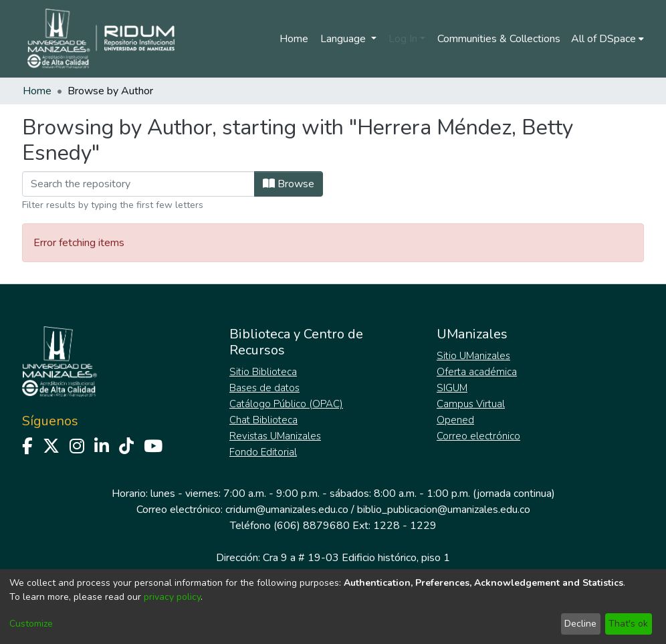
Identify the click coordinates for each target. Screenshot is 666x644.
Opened (455, 420)
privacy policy (172, 597)
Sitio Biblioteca (263, 372)
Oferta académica (477, 372)
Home (294, 39)
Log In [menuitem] (403, 39)
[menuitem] (607, 39)
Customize (31, 624)
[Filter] (138, 184)
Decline (580, 624)
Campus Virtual (471, 404)
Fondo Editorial (263, 452)
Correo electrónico (478, 436)
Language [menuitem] (344, 39)
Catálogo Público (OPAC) (286, 404)
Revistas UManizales (275, 436)
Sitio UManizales (473, 356)
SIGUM (452, 388)
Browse (289, 184)
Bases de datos (264, 388)
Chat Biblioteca (263, 420)
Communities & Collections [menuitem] (499, 39)
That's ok (628, 624)
